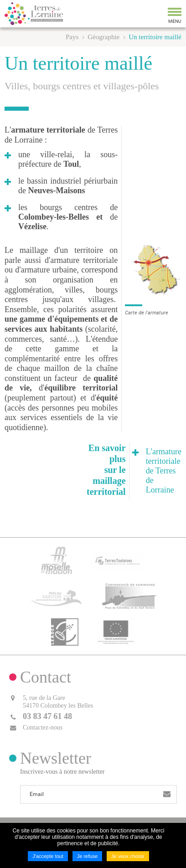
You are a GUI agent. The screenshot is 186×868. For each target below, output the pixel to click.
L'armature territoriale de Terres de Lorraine (164, 471)
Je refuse (87, 856)
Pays (72, 37)
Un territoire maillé (155, 37)
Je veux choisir (128, 856)
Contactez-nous (43, 727)
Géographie (103, 37)
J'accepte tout (48, 856)
